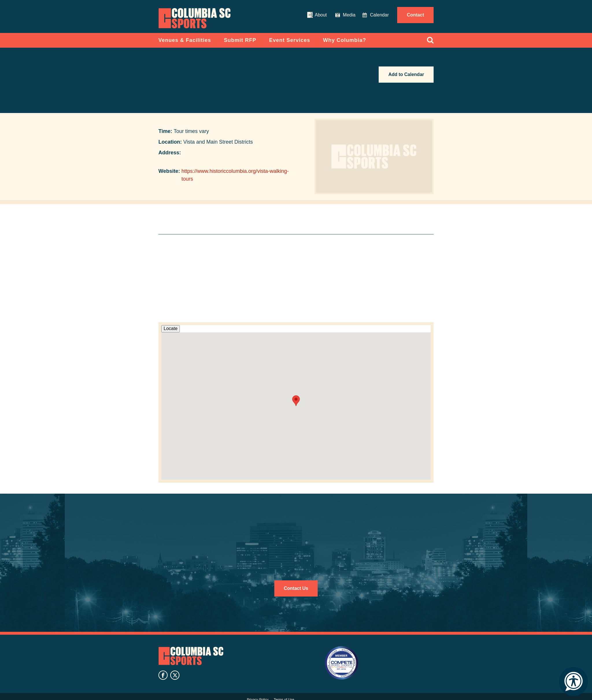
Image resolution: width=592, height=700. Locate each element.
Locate (171, 328)
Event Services (290, 40)
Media (349, 15)
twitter (175, 675)
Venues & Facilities (185, 40)
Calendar (379, 15)
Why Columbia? (345, 40)
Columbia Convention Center (195, 18)
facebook (163, 675)
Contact (415, 15)
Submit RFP (240, 40)
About (321, 15)
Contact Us (296, 588)
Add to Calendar (406, 74)
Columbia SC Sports (191, 656)
